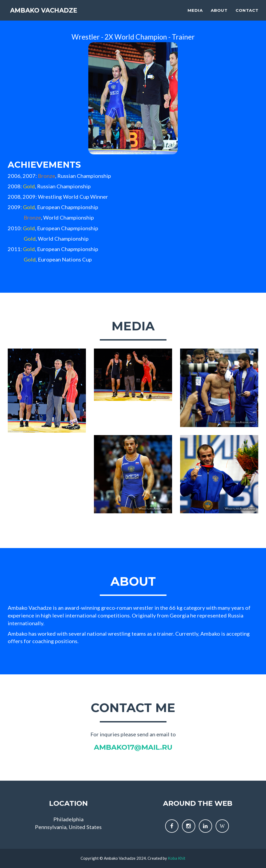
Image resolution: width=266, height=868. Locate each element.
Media (195, 15)
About (219, 15)
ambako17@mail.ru (133, 747)
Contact (247, 15)
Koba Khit (177, 858)
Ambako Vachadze (51, 16)
